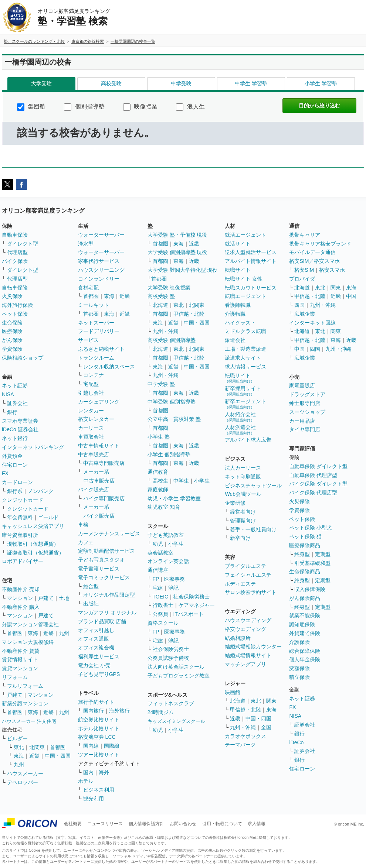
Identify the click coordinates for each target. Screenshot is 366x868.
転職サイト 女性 (244, 279)
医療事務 (174, 579)
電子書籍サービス (99, 569)
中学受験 (181, 83)
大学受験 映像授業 (169, 288)
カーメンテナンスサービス (109, 534)
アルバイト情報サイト (251, 261)
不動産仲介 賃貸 (21, 651)
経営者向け (243, 512)
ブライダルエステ (245, 566)
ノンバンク (41, 491)
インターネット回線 (312, 323)
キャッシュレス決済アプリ (33, 526)
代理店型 (17, 252)
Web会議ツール (243, 494)
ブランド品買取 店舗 (102, 621)
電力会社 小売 (94, 665)
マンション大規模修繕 (28, 642)
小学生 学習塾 (321, 83)
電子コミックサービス (104, 577)
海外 (104, 772)
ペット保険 (15, 314)
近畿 (48, 633)
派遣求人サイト (243, 358)
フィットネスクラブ (171, 703)
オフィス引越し (96, 630)
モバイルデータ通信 (312, 252)
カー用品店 (302, 421)
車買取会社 (91, 437)
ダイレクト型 (23, 244)
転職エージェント (245, 296)
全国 (266, 727)
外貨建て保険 (305, 633)
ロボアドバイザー (23, 561)
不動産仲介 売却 (21, 589)
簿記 (173, 588)
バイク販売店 (94, 490)
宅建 (158, 588)
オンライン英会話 (168, 561)
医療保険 (12, 331)
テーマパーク (240, 745)
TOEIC (161, 597)
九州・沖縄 (166, 331)
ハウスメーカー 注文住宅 (29, 721)
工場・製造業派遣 (245, 349)
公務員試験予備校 (168, 658)
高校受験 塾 (161, 296)
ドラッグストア (307, 394)
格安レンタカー (96, 419)
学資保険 (12, 349)
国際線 (112, 746)
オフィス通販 (94, 639)
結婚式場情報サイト (248, 655)
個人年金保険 (305, 659)
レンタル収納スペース (109, 367)
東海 (33, 633)
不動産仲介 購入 (21, 607)
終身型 (302, 554)
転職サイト (238, 270)
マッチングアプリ (245, 664)
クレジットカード (23, 500)
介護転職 (235, 314)
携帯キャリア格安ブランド (320, 244)
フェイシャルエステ (248, 575)
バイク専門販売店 (104, 498)
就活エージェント (245, 235)
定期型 (323, 554)
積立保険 (299, 677)
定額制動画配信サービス (106, 551)
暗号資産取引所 (20, 535)
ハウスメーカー (25, 773)
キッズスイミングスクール (176, 721)
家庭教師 (158, 490)
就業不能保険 (305, 615)
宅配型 (91, 384)
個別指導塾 (84, 107)
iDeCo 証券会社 (20, 429)
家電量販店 (302, 385)
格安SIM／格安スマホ (314, 261)
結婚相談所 (238, 638)
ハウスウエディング (248, 620)
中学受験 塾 (161, 384)
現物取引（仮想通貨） (33, 544)
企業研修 (235, 503)
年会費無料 (20, 517)
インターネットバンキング (33, 447)
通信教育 (158, 472)
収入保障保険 (310, 589)
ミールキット (94, 305)
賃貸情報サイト (20, 659)
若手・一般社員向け (253, 529)
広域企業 (305, 314)
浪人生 (190, 107)
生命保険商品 (305, 572)
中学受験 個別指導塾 (172, 402)
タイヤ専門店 (305, 429)
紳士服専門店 (305, 403)
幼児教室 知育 (164, 507)
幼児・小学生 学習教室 (174, 498)
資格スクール (163, 623)
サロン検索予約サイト (251, 592)
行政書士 (163, 605)
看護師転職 (238, 305)
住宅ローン (15, 465)
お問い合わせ (183, 824)
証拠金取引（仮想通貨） (35, 553)
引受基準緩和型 (312, 563)
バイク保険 (15, 261)
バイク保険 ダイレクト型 (318, 484)
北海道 (160, 305)
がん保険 (12, 340)
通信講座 (158, 570)
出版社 (91, 604)
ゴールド (48, 517)
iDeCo (296, 742)
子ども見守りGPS (99, 674)
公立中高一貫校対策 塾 (174, 419)
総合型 (91, 586)
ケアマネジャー (197, 605)
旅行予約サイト (96, 702)
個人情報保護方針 (146, 824)
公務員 (160, 614)
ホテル (86, 781)
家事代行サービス (99, 261)
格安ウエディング (245, 629)
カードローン (17, 482)
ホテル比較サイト (99, 728)
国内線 (91, 746)
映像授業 (140, 107)
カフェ (86, 542)
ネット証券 (15, 385)
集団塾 (31, 107)
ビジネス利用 (99, 790)
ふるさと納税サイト (101, 349)
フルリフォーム (25, 686)
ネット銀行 (15, 438)
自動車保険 (15, 235)
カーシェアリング (99, 402)
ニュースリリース (105, 824)
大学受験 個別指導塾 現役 (177, 252)
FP (156, 579)
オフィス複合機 (96, 648)
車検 (83, 525)
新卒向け (240, 538)
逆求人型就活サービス (251, 252)
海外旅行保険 (17, 305)
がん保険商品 (305, 598)
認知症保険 (302, 624)
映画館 (233, 692)
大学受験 (41, 83)
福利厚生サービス (99, 656)
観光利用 (94, 799)
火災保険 (12, 296)
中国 (351, 296)
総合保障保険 (305, 651)
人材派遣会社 (240, 430)
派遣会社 (235, 340)
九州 (64, 633)
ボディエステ (240, 584)
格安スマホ (332, 270)
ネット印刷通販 (243, 477)
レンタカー (91, 411)
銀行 (12, 412)
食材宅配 (88, 288)
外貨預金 (12, 456)
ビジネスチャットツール (253, 486)
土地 (64, 598)
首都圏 (15, 633)
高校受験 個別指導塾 (172, 340)
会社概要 (73, 824)
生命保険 (12, 323)
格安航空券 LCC (97, 737)
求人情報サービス (245, 367)
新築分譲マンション (25, 703)
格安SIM (304, 270)
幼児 (158, 544)
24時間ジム (161, 712)
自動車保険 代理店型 (313, 475)
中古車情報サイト (99, 446)
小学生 (202, 481)
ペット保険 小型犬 (311, 528)
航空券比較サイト (99, 720)
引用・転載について (222, 824)
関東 (271, 701)
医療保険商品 (305, 545)
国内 (88, 772)
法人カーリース (243, 468)
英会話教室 (160, 553)
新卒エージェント (245, 404)
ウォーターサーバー (101, 235)
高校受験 (111, 83)
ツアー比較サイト (99, 755)
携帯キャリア (305, 235)
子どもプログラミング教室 (179, 676)
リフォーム (15, 677)
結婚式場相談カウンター (253, 646)
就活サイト (238, 244)
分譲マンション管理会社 (30, 624)
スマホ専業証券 (20, 421)
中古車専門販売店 (104, 463)
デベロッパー (23, 782)
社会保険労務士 (192, 597)
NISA (8, 394)
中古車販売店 (94, 454)
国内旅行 (94, 711)
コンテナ (94, 375)
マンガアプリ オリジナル (107, 613)
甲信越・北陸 (189, 314)
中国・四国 (58, 756)
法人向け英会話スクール (176, 667)
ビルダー (17, 738)
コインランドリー (99, 279)
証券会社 (17, 403)
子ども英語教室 (166, 535)
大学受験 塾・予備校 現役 (177, 235)
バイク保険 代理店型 (313, 493)
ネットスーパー (96, 323)
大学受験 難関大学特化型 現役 (183, 270)
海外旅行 (119, 711)
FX (5, 473)
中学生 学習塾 (251, 83)
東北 (19, 747)
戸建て (46, 598)
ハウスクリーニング (101, 270)
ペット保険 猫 (305, 536)
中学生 (181, 481)
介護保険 (299, 642)
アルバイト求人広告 (248, 440)
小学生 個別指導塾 (169, 454)
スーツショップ (307, 412)
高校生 (160, 481)
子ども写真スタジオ (101, 560)
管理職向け (243, 521)
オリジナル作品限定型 (109, 595)
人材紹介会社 (240, 417)
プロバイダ (302, 279)
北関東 (37, 747)
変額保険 (299, 668)
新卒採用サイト (243, 391)
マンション (20, 598)
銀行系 (15, 491)
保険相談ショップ (23, 358)
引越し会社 (91, 393)
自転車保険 (15, 288)
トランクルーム (96, 358)
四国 (299, 305)
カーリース (91, 428)
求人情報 (257, 824)
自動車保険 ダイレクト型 (318, 466)
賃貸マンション (20, 668)
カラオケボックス (245, 736)
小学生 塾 (159, 437)
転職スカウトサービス (251, 288)
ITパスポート (189, 614)
